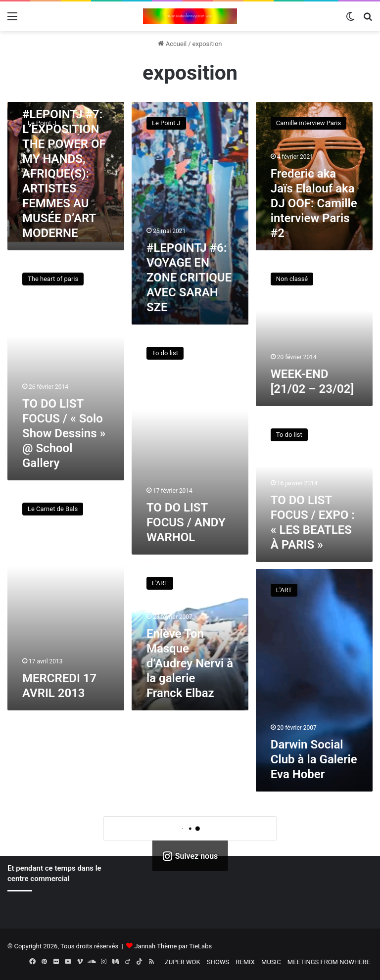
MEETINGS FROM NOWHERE (329, 962)
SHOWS (218, 962)
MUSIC (271, 962)
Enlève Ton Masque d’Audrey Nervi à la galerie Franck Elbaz (190, 663)
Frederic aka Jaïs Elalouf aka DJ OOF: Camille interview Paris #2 (314, 203)
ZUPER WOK (183, 962)
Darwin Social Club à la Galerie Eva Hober (314, 759)
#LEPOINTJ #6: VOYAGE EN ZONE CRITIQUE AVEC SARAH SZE (189, 278)
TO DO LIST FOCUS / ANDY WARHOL (186, 522)
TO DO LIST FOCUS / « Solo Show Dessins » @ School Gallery (64, 433)
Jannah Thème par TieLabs (173, 946)
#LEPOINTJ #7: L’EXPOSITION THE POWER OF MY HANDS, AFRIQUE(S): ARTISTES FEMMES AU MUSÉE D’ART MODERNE (64, 174)
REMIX (245, 962)
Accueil (172, 44)
